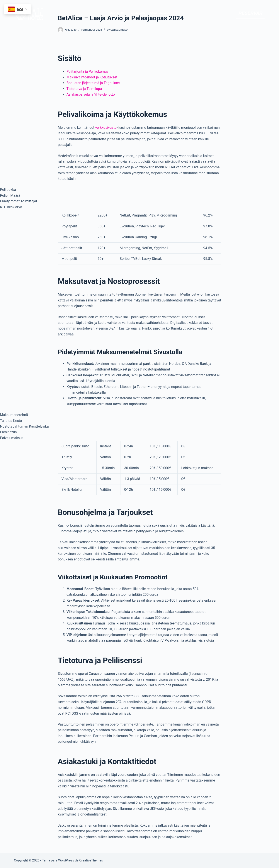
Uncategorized (117, 30)
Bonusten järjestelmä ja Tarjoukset (93, 83)
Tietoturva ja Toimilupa (84, 89)
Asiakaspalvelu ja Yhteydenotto (91, 94)
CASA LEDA (138, 13)
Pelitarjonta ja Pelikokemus (88, 72)
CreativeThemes (91, 860)
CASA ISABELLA (160, 13)
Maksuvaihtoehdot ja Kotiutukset (92, 77)
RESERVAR (250, 13)
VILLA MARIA (117, 13)
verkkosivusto (106, 128)
